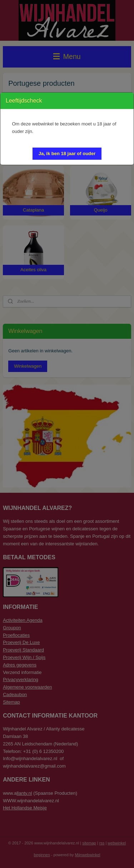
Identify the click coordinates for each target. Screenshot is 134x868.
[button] (67, 154)
